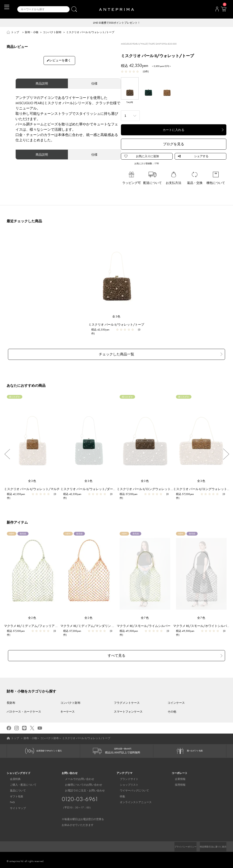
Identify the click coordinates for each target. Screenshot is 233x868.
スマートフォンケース (128, 705)
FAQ (9, 800)
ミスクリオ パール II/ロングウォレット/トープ (151, 486)
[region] (117, 273)
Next (226, 451)
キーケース (68, 705)
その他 (172, 705)
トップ (15, 33)
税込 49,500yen (131, 628)
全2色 (32, 615)
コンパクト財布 (52, 33)
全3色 (116, 317)
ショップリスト (126, 782)
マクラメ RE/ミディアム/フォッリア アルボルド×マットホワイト (51, 623)
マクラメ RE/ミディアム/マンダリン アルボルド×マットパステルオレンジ (114, 623)
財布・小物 (32, 33)
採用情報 (177, 782)
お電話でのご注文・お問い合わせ (83, 805)
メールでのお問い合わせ (76, 777)
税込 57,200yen (131, 491)
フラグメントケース (127, 697)
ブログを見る (174, 144)
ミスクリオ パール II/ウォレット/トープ (118, 325)
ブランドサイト (126, 777)
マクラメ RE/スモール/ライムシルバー (146, 623)
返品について (15, 788)
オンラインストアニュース (132, 800)
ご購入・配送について (20, 782)
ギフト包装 (13, 794)
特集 (119, 794)
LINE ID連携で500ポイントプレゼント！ (117, 23)
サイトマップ (15, 806)
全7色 (145, 615)
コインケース (176, 697)
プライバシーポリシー (178, 844)
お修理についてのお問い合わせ (80, 782)
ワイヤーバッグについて (131, 788)
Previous (7, 451)
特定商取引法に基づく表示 (210, 844)
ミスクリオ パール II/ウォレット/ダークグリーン (97, 486)
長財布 (11, 697)
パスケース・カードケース (24, 705)
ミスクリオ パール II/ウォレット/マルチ (34, 486)
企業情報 (177, 777)
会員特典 (12, 777)
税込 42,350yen (103, 330)
